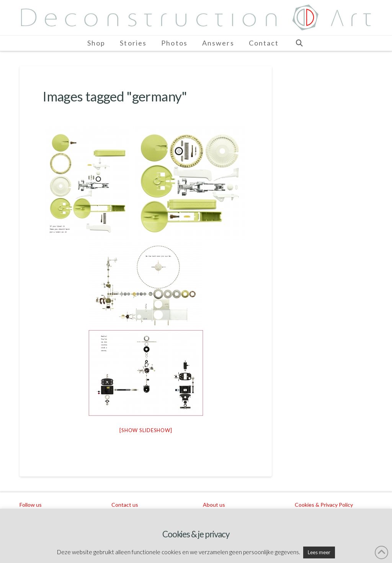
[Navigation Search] (299, 43)
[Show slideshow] (146, 430)
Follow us (31, 505)
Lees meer (319, 552)
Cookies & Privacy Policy (324, 505)
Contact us (125, 505)
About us (214, 505)
